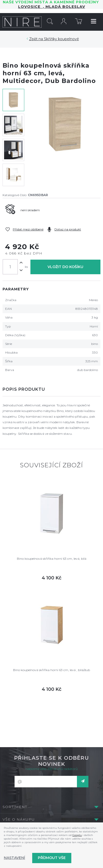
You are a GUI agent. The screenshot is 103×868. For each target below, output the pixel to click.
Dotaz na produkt (68, 229)
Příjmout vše (52, 858)
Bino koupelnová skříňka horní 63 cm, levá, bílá (52, 559)
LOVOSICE (31, 7)
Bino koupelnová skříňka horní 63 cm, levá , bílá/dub (52, 670)
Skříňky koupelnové (61, 39)
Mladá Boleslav (65, 7)
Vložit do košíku (65, 267)
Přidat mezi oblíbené (28, 229)
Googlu (77, 835)
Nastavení (14, 858)
